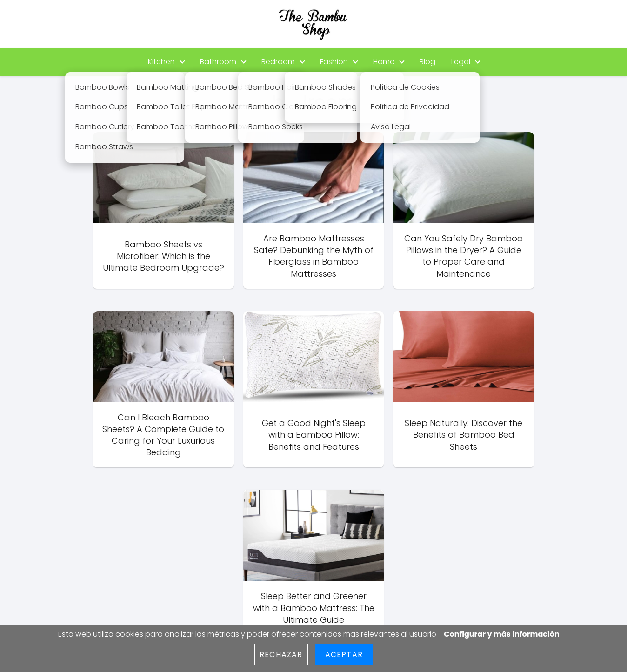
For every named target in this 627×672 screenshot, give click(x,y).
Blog (427, 62)
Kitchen (161, 62)
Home (384, 62)
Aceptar (344, 655)
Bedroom (278, 62)
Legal (461, 62)
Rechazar (281, 655)
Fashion (334, 62)
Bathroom (218, 62)
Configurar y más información (501, 634)
